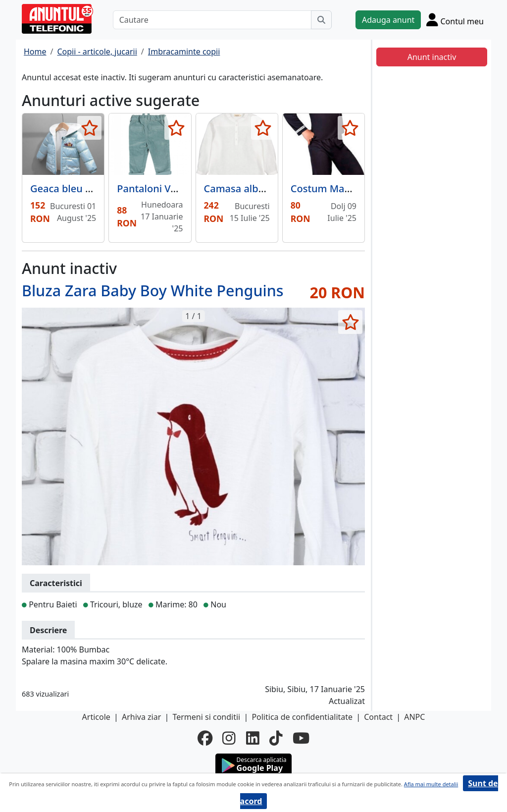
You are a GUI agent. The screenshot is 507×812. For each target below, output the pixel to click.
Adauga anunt (388, 20)
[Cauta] (321, 20)
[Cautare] (212, 20)
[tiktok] (276, 738)
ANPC (414, 717)
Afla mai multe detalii (431, 784)
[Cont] (455, 20)
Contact (378, 717)
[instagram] (229, 738)
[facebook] (205, 738)
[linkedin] (253, 738)
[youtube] (301, 738)
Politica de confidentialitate (302, 717)
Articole (96, 717)
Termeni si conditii (206, 717)
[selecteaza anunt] (89, 128)
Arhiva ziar (141, 717)
